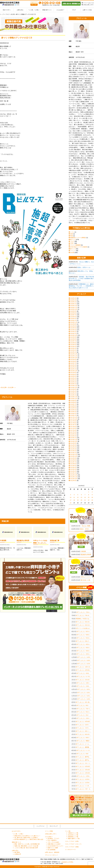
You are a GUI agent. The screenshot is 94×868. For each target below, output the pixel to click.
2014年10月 (74, 441)
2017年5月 (73, 428)
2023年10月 (74, 335)
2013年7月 (73, 462)
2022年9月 (73, 359)
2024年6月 (73, 326)
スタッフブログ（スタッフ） (74, 844)
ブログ (74, 10)
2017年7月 (73, 425)
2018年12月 (74, 397)
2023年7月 (73, 341)
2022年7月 (73, 363)
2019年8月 (73, 389)
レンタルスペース (70, 849)
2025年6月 (73, 317)
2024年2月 (73, 332)
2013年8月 (73, 460)
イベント (72, 251)
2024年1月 (73, 333)
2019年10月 (74, 387)
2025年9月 (73, 311)
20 (81, 500)
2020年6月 (73, 374)
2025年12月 (74, 306)
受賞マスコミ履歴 (53, 848)
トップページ (40, 826)
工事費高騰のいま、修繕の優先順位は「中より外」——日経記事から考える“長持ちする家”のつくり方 (81, 286)
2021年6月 (73, 372)
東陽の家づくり (47, 10)
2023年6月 (73, 343)
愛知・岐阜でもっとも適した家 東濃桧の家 (27, 844)
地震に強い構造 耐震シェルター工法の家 (26, 846)
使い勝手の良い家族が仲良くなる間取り (26, 838)
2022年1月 (73, 369)
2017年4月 (73, 430)
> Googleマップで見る (67, 862)
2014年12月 (74, 440)
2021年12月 (74, 371)
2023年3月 (73, 348)
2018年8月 (73, 402)
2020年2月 (73, 382)
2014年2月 (73, 451)
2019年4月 (73, 391)
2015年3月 (73, 434)
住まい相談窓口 (52, 840)
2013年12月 (74, 454)
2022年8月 (73, 361)
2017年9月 (73, 421)
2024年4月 (73, 330)
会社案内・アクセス (53, 838)
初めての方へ (7, 10)
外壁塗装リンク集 (73, 837)
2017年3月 (73, 432)
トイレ (71, 232)
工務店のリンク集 (73, 833)
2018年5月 (73, 408)
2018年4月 (73, 410)
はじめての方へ (16, 831)
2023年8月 (73, 339)
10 (71, 497)
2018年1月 (73, 415)
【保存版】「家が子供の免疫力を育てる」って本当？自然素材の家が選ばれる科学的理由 (81, 279)
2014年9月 (73, 443)
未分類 (71, 253)
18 (74, 500)
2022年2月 (73, 367)
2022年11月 (74, 356)
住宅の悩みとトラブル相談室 (78, 247)
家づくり (72, 239)
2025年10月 (74, 309)
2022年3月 (73, 365)
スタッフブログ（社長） (72, 841)
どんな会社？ (60, 10)
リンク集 (68, 831)
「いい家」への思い (34, 10)
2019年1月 (73, 395)
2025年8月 (73, 313)
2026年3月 (73, 300)
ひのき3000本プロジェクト (55, 846)
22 (89, 500)
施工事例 (17, 852)
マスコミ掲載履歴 (75, 245)
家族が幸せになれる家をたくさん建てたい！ (28, 836)
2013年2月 (73, 471)
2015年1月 (73, 438)
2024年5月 (73, 328)
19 (78, 500)
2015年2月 (73, 436)
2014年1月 (73, 453)
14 (85, 497)
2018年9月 (73, 400)
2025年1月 (73, 320)
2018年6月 (73, 406)
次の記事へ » (12, 387)
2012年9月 (73, 480)
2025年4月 (73, 319)
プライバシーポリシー (51, 855)
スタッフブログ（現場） (72, 847)
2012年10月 (74, 479)
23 (92, 500)
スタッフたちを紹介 (53, 842)
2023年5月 (73, 345)
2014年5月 (73, 445)
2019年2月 (73, 393)
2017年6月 (73, 427)
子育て (71, 243)
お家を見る (20, 10)
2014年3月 (73, 449)
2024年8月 (73, 324)
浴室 (71, 234)
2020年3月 (73, 380)
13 (81, 497)
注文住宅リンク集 (73, 835)
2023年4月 (73, 347)
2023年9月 (73, 337)
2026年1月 (73, 304)
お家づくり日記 (87, 10)
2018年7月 (73, 404)
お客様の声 (18, 854)
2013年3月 (73, 469)
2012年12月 (74, 475)
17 (71, 500)
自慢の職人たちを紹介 (54, 844)
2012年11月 (74, 477)
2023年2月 (73, 350)
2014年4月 (73, 447)
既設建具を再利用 (23, 541)
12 (78, 497)
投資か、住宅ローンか (84, 267)
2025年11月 (74, 307)
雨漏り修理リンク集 (74, 839)
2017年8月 (73, 423)
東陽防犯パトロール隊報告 (77, 238)
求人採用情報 (51, 850)
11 (74, 497)
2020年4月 (73, 378)
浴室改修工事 (55, 541)
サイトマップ (54, 826)
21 (85, 500)
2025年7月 (73, 315)
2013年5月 (73, 466)
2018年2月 (73, 413)
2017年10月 (74, 419)
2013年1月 (73, 473)
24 (71, 503)
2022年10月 (74, 358)
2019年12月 (74, 386)
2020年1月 (73, 384)
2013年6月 (73, 464)
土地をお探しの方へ (88, 5)
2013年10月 (74, 456)
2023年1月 (73, 352)
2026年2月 (73, 302)
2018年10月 (74, 399)
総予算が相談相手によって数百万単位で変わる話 (29, 839)
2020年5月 (73, 376)
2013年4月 (73, 467)
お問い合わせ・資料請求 (52, 852)
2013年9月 (73, 458)
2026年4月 (73, 298)
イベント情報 (49, 831)
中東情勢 (3, 541)
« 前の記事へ (4, 387)
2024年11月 (74, 322)
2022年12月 (74, 354)
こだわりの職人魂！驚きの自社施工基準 (26, 848)
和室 (71, 236)
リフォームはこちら (88, 3)
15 (89, 497)
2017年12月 (74, 417)
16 (92, 497)
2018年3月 (73, 412)
